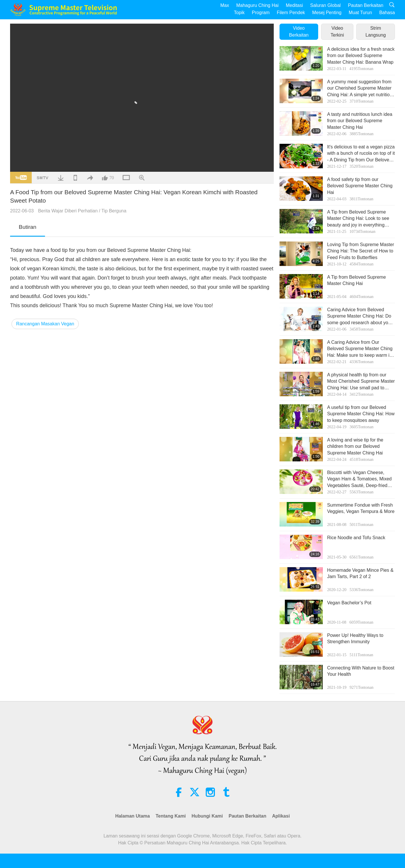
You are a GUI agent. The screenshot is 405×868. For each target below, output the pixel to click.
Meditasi (295, 5)
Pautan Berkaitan (366, 5)
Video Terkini (337, 32)
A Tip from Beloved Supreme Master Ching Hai (357, 280)
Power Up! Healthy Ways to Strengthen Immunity (355, 638)
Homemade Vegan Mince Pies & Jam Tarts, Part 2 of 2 (360, 573)
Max (225, 5)
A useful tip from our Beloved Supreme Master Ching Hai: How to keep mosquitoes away (361, 414)
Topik (239, 13)
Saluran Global (325, 5)
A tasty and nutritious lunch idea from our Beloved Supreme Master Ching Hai (360, 121)
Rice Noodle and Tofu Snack (356, 538)
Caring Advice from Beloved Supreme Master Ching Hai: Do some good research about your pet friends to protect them (360, 317)
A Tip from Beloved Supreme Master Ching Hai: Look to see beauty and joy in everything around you (358, 219)
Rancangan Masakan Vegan (45, 324)
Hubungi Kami (207, 816)
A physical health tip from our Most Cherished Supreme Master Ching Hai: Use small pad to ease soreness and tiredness (361, 382)
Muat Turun (360, 13)
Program (261, 13)
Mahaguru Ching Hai (257, 5)
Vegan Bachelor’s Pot (349, 603)
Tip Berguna (114, 211)
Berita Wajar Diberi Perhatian (68, 211)
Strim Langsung (376, 32)
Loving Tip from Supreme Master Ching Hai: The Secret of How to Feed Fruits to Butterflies (361, 251)
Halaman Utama (132, 816)
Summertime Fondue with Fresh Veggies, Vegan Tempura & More (361, 508)
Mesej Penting (327, 13)
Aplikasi (281, 816)
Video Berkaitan (299, 32)
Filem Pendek (291, 13)
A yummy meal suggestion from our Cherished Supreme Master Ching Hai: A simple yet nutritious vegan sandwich (361, 89)
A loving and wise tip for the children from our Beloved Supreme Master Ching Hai (355, 446)
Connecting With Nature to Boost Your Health (361, 671)
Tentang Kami (171, 816)
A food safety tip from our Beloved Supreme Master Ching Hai (360, 186)
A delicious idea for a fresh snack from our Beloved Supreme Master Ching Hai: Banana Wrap (361, 56)
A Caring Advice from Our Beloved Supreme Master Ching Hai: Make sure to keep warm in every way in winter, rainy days (360, 349)
